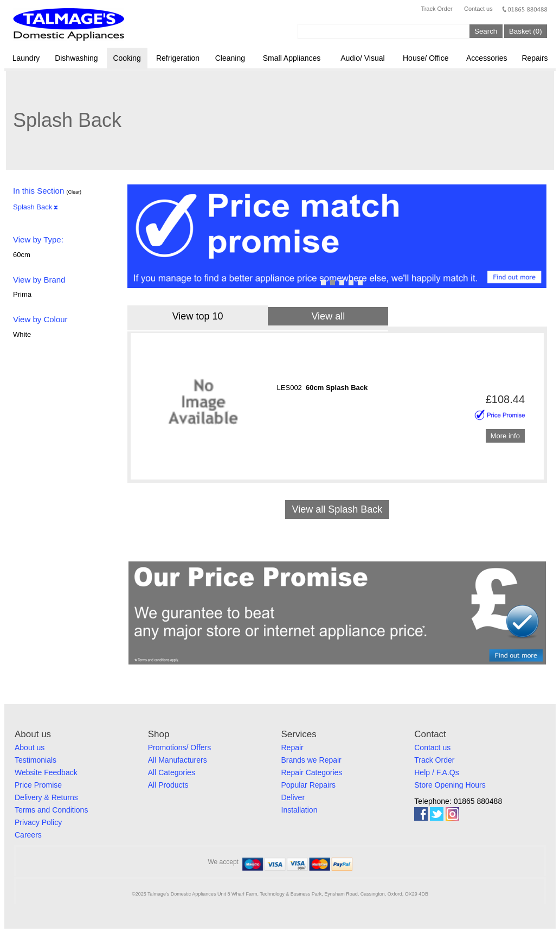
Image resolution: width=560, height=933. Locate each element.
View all (328, 316)
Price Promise (38, 785)
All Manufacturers (178, 760)
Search (486, 31)
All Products (168, 785)
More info (505, 436)
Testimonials (36, 760)
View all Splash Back (337, 509)
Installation (300, 810)
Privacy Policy (38, 822)
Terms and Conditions (51, 810)
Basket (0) (526, 31)
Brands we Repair (311, 760)
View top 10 (198, 316)
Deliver (293, 797)
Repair (292, 747)
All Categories (172, 772)
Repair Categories (312, 772)
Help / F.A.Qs (436, 772)
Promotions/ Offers (179, 747)
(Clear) (74, 192)
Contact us (478, 9)
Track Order (436, 9)
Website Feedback (46, 772)
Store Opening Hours (450, 785)
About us (30, 747)
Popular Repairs (308, 785)
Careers (28, 835)
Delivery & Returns (46, 797)
